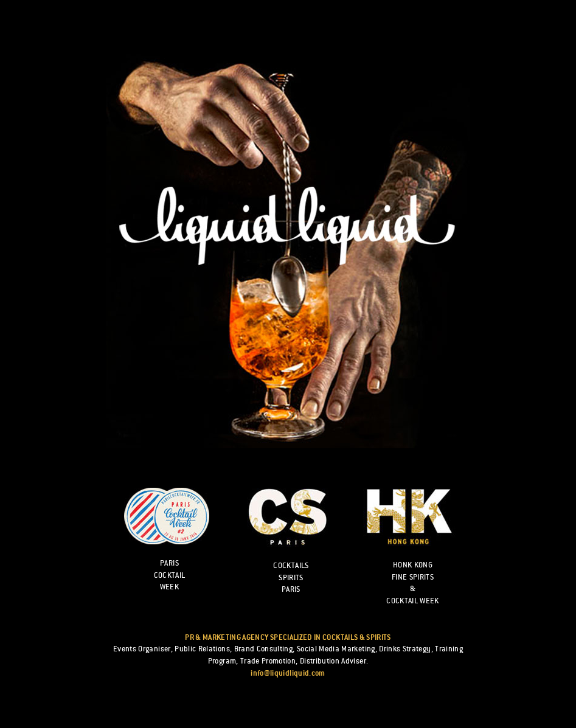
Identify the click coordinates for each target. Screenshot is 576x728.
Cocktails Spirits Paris (291, 577)
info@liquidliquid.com (288, 673)
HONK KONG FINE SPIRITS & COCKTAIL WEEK (413, 583)
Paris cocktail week (170, 575)
